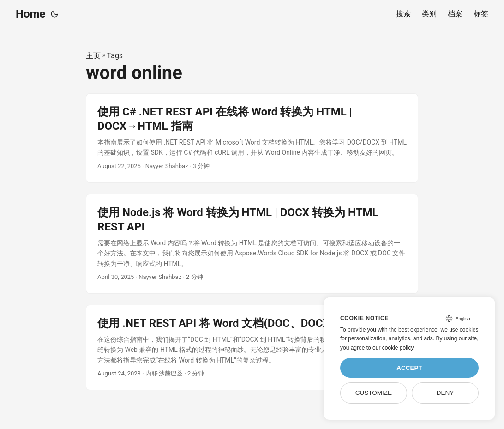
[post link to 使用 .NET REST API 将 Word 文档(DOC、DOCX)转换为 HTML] (252, 347)
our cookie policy (393, 348)
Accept (409, 368)
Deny (445, 393)
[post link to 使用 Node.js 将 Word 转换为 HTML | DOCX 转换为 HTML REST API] (252, 244)
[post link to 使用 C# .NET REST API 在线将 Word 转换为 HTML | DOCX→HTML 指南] (252, 138)
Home (30, 14)
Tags (115, 56)
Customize (374, 393)
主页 (93, 56)
